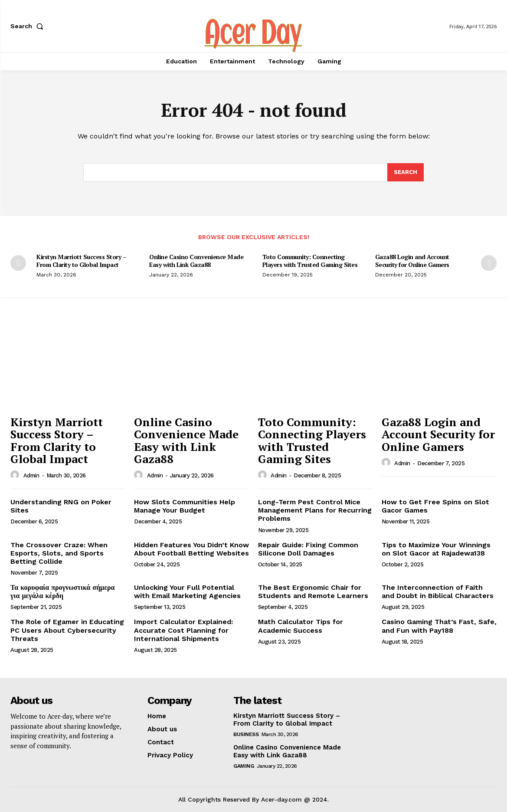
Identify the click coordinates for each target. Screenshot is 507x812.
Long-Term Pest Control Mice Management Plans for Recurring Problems (315, 510)
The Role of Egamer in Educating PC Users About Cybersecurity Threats (67, 630)
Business (246, 734)
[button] (29, 26)
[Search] (406, 172)
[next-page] (489, 263)
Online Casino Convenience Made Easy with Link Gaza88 (196, 261)
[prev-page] (18, 263)
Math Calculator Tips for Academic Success (301, 626)
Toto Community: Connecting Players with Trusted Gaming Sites (310, 261)
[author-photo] (16, 475)
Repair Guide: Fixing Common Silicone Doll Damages (308, 549)
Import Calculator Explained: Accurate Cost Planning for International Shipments (183, 630)
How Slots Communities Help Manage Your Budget (185, 506)
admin (31, 475)
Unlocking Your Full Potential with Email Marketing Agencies (187, 592)
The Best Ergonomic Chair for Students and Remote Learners (313, 592)
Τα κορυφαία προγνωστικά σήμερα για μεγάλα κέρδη (62, 592)
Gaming (244, 766)
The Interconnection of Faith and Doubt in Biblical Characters (438, 592)
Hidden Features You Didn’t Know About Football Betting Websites (191, 549)
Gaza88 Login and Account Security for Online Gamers (412, 261)
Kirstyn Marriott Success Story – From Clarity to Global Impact (81, 261)
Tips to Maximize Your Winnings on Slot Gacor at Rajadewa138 (436, 549)
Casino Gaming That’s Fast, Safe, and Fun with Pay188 (439, 626)
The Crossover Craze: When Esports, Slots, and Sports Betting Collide (59, 553)
